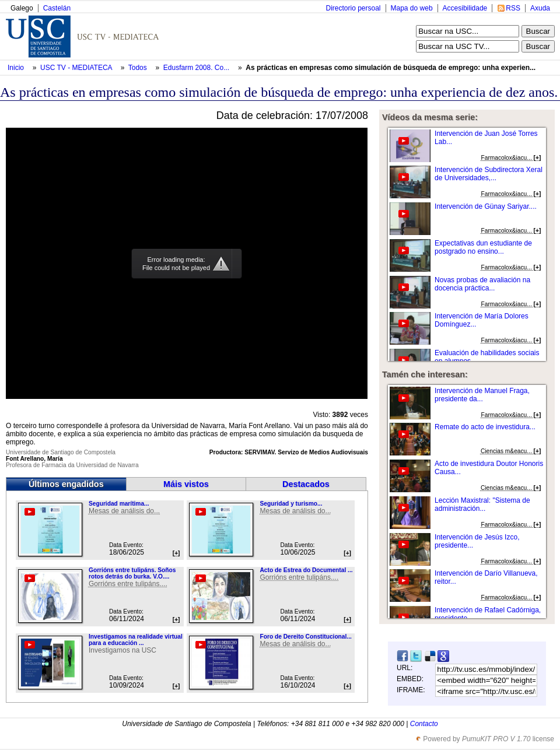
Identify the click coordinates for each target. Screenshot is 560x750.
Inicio (17, 68)
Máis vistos (186, 484)
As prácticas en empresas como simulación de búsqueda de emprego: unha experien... (391, 68)
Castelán (57, 8)
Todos (139, 68)
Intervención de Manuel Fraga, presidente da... (482, 395)
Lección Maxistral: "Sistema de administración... (482, 504)
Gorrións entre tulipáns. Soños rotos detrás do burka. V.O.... (132, 573)
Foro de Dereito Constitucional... (305, 637)
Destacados (306, 484)
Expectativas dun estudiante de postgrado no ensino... (483, 247)
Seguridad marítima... (119, 504)
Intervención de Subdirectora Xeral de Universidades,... (489, 174)
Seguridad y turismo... (291, 504)
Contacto (424, 724)
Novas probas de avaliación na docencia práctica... (482, 284)
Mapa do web (412, 8)
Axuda (540, 8)
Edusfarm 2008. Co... (196, 68)
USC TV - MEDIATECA (77, 68)
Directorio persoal (353, 8)
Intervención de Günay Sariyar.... (486, 206)
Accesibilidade (465, 8)
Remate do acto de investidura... (485, 427)
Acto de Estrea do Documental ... (306, 570)
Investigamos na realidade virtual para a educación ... (136, 640)
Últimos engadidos (66, 484)
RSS (513, 8)
